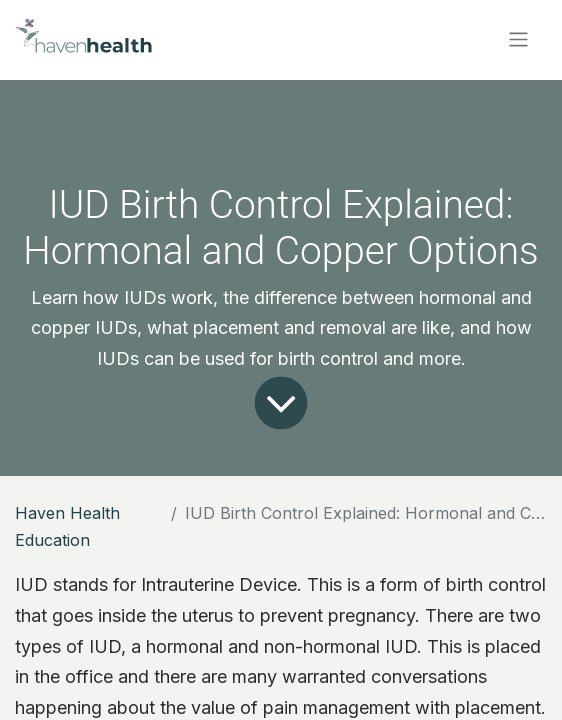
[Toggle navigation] (518, 39)
